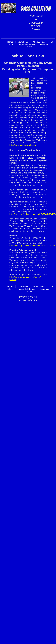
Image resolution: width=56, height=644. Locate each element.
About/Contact (39, 42)
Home (10, 42)
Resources (44, 44)
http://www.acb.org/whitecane (23, 145)
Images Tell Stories (26, 44)
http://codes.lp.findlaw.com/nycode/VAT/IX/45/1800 (33, 246)
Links (30, 47)
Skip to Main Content (35, 35)
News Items (23, 42)
